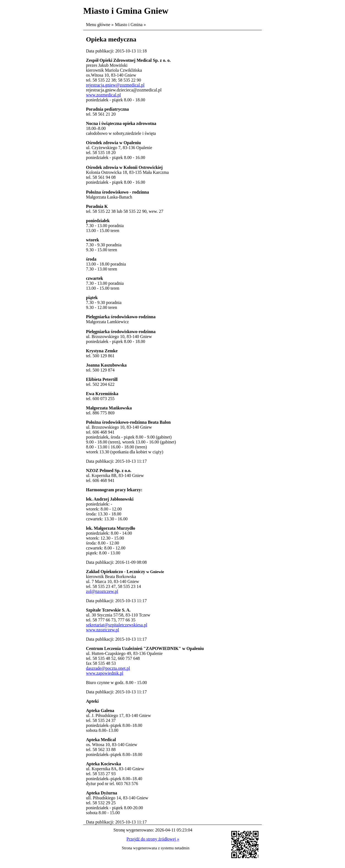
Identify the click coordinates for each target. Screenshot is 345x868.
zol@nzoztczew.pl (102, 591)
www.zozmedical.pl (103, 95)
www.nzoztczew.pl (103, 630)
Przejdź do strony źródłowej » (153, 839)
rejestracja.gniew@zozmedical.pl (115, 85)
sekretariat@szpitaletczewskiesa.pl (117, 625)
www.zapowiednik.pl (105, 673)
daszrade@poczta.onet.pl (108, 668)
